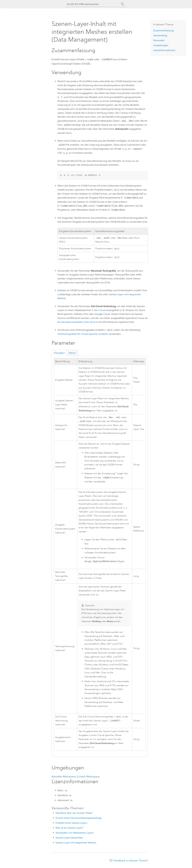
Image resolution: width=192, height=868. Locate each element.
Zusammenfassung (163, 30)
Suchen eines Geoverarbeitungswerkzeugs (79, 819)
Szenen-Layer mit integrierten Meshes (76, 844)
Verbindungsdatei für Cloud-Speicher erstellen (83, 334)
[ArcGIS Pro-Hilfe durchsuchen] (93, 4)
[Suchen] (123, 4)
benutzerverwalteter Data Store (78, 322)
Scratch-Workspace (88, 778)
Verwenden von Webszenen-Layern (75, 834)
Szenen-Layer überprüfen (69, 839)
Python (72, 353)
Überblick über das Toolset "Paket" (74, 814)
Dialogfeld (59, 353)
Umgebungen (161, 45)
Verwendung (160, 35)
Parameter (159, 40)
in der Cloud (98, 310)
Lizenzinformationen (164, 50)
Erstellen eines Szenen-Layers (71, 824)
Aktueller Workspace (64, 778)
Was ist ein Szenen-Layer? (69, 829)
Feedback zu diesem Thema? (131, 862)
